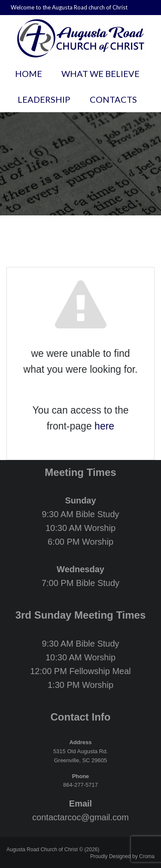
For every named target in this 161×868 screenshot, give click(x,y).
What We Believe (100, 74)
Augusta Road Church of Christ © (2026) (53, 850)
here (104, 426)
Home (29, 74)
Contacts (113, 99)
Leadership (44, 99)
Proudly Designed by (122, 856)
